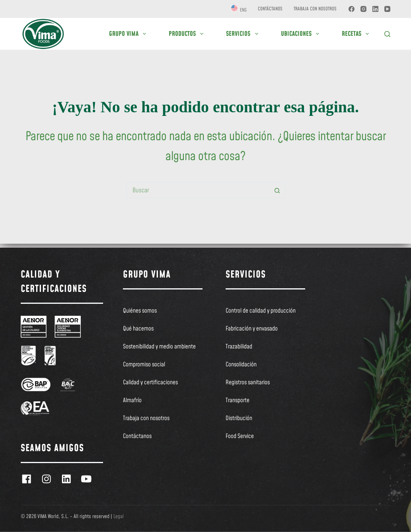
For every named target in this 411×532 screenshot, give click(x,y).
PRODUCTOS (188, 34)
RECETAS (357, 34)
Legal (119, 516)
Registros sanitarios (248, 383)
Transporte (238, 401)
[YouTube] (387, 9)
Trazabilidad (239, 347)
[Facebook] (352, 9)
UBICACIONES (302, 34)
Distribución (239, 419)
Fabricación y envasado (252, 329)
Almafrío (132, 401)
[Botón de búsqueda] (277, 190)
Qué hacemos (138, 329)
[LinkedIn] (375, 9)
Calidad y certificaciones (150, 383)
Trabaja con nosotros (315, 9)
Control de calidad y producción (261, 311)
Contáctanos (270, 9)
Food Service (240, 436)
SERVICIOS (243, 34)
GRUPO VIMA (129, 34)
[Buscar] (387, 34)
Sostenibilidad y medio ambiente (159, 347)
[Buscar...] (198, 190)
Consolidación (241, 365)
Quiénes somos (140, 311)
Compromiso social (144, 365)
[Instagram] (363, 9)
